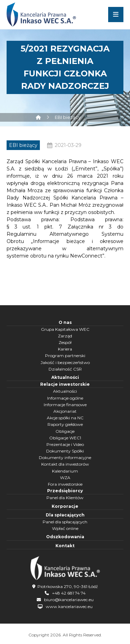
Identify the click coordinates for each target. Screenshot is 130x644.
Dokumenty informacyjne (65, 458)
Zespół (65, 342)
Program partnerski (65, 356)
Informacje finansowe (65, 405)
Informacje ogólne (65, 398)
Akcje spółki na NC (65, 418)
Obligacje (65, 431)
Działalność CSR (65, 369)
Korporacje (65, 506)
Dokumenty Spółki (65, 451)
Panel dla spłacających (65, 522)
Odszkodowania (65, 537)
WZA (65, 478)
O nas (65, 322)
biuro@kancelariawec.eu (69, 600)
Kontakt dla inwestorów (65, 464)
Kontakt (65, 546)
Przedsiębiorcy (65, 491)
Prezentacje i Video (65, 444)
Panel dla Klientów (65, 498)
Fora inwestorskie (65, 484)
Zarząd (65, 336)
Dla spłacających (65, 515)
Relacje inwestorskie (65, 384)
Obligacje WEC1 (65, 438)
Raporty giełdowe (65, 424)
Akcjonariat (65, 411)
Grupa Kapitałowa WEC (65, 329)
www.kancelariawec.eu (69, 606)
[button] (116, 15)
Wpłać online (65, 528)
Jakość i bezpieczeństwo (65, 362)
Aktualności (65, 377)
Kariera (65, 349)
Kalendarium (65, 471)
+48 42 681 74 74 (69, 593)
